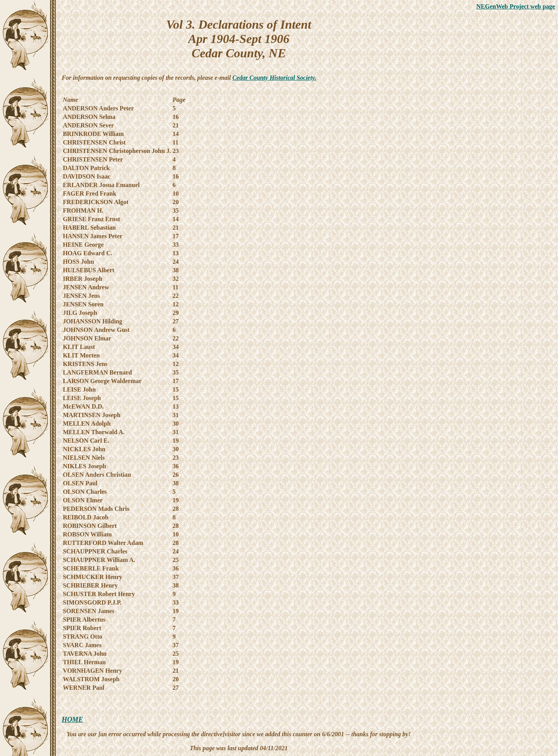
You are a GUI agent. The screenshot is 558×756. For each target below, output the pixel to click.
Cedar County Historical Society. (274, 78)
